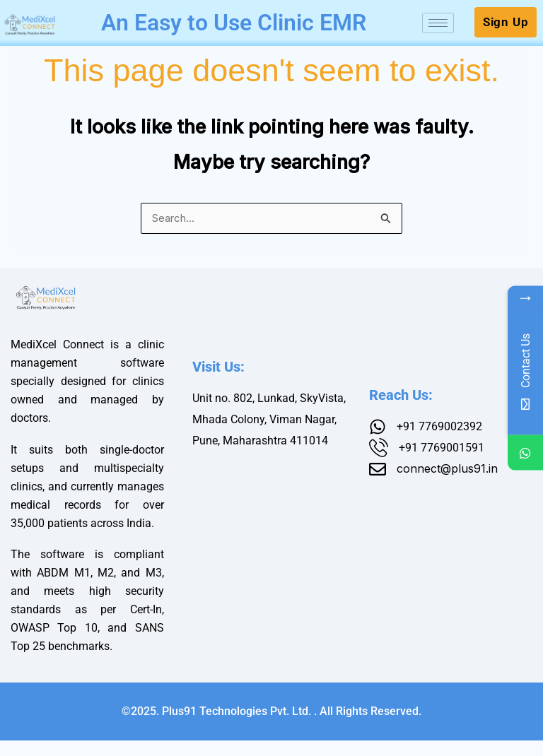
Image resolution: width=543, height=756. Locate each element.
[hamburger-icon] (438, 35)
